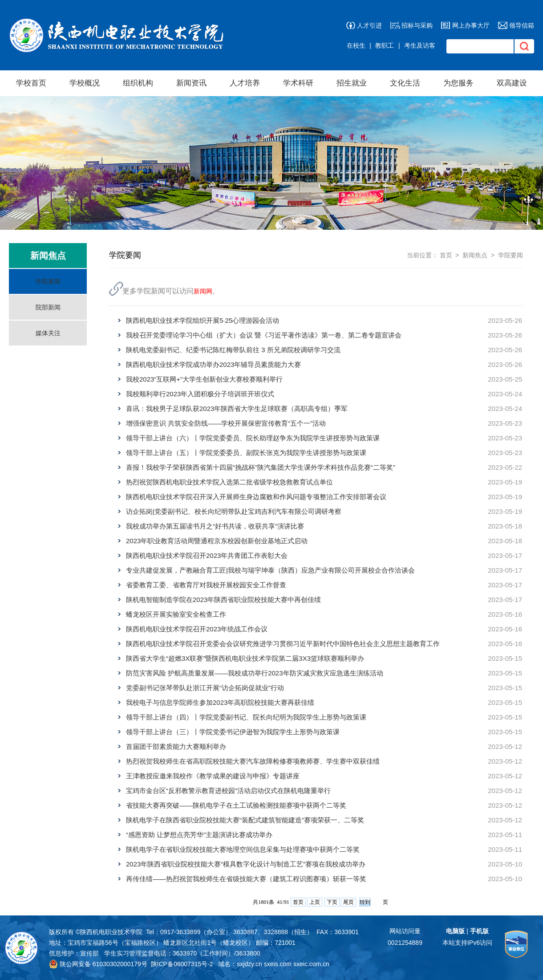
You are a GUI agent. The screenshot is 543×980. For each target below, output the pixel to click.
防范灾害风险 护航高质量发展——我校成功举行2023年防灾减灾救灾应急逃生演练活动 (255, 673)
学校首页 (31, 83)
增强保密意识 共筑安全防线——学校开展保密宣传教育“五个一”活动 (226, 423)
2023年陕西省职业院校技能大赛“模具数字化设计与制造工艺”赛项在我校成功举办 (246, 864)
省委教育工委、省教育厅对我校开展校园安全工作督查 (206, 585)
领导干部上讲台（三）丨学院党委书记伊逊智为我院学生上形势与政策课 (233, 732)
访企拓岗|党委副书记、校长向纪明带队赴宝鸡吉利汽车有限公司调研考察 (234, 511)
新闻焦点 (475, 255)
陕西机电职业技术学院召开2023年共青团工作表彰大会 (207, 555)
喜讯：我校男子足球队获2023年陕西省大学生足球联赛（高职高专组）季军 (237, 409)
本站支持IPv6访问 (467, 943)
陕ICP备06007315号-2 (182, 964)
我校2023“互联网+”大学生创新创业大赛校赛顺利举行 (204, 379)
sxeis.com (278, 964)
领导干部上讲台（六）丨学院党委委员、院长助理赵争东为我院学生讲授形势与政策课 (253, 438)
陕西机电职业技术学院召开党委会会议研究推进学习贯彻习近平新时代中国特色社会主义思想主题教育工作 (283, 644)
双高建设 (512, 83)
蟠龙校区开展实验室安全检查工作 (176, 614)
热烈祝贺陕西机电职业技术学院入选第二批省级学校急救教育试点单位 (229, 482)
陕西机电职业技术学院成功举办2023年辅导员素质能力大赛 (213, 364)
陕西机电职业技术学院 (111, 932)
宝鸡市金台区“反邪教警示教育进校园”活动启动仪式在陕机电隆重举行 (228, 791)
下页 (332, 902)
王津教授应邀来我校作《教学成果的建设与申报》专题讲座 (213, 776)
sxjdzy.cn (249, 964)
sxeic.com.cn (311, 964)
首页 (446, 255)
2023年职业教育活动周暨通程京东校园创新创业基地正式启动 (217, 541)
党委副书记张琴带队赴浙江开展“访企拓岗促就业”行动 (205, 688)
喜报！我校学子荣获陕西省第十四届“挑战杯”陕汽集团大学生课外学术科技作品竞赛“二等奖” (261, 467)
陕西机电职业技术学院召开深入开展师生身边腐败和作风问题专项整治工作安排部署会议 (256, 497)
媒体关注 (48, 333)
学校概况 (85, 83)
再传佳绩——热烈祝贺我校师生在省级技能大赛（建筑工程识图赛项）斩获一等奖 (246, 879)
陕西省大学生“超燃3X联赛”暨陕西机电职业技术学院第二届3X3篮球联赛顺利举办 (245, 658)
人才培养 (245, 83)
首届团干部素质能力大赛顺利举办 (176, 746)
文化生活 (405, 83)
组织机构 (138, 83)
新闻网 (203, 291)
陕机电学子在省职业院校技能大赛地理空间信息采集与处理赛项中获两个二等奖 (243, 849)
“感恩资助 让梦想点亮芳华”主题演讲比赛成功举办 (199, 835)
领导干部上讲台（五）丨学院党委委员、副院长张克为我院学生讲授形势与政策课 (246, 453)
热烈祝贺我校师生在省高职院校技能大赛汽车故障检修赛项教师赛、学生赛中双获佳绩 (253, 761)
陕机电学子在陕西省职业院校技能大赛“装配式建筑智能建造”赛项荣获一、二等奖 (245, 820)
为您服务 (458, 83)
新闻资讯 (191, 83)
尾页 (348, 902)
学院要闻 (48, 281)
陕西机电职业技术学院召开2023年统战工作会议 (197, 629)
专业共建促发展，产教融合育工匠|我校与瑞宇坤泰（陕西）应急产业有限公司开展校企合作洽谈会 (270, 570)
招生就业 (352, 83)
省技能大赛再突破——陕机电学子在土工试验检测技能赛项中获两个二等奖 (236, 805)
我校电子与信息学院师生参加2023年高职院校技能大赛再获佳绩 (220, 702)
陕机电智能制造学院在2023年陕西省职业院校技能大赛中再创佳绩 (223, 600)
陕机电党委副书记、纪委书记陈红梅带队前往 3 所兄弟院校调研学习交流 (233, 350)
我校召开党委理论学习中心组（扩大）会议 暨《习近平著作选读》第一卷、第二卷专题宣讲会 (264, 335)
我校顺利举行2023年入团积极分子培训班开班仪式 (200, 394)
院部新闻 (48, 307)
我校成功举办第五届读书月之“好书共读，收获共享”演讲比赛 (215, 526)
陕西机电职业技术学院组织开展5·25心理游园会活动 (203, 320)
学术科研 (298, 83)
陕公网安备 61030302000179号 (98, 964)
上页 (315, 902)
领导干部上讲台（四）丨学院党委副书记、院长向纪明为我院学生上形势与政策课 (246, 717)
